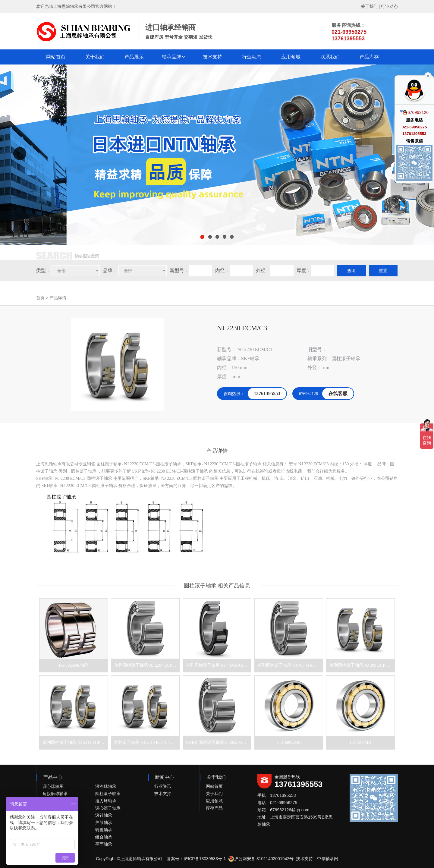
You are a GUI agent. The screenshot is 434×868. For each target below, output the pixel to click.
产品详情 (58, 298)
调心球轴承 (53, 786)
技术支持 (212, 57)
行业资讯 (163, 786)
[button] (173, 57)
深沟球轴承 (106, 786)
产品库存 (369, 57)
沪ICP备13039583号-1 (205, 859)
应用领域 (291, 57)
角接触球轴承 (55, 794)
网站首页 (56, 57)
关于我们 (369, 6)
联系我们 (330, 57)
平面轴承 (104, 844)
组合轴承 (104, 837)
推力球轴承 (106, 801)
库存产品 (214, 808)
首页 (40, 298)
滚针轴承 (104, 815)
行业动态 (389, 6)
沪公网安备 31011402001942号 (261, 859)
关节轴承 (104, 822)
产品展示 (134, 57)
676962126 (414, 112)
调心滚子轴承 (108, 808)
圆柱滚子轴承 (108, 794)
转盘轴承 (104, 830)
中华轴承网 (328, 859)
